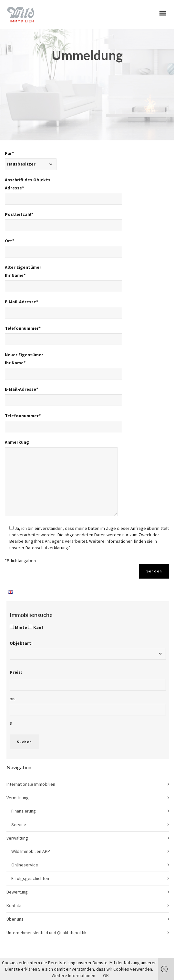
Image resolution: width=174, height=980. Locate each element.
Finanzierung (24, 760)
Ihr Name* (63, 234)
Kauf (38, 577)
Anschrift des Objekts (28, 129)
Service (19, 774)
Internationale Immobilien (31, 733)
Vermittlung (18, 747)
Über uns (15, 868)
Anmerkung (61, 430)
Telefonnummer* (63, 287)
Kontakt (14, 855)
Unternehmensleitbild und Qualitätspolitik (46, 882)
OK (106, 975)
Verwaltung (17, 787)
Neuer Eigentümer (24, 304)
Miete (21, 577)
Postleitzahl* (63, 173)
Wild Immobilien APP (31, 801)
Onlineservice (25, 814)
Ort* (63, 199)
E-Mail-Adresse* (63, 260)
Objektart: (21, 592)
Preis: (16, 621)
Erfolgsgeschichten (30, 828)
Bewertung (17, 841)
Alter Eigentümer (23, 217)
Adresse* (63, 146)
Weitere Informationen (73, 975)
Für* (31, 112)
